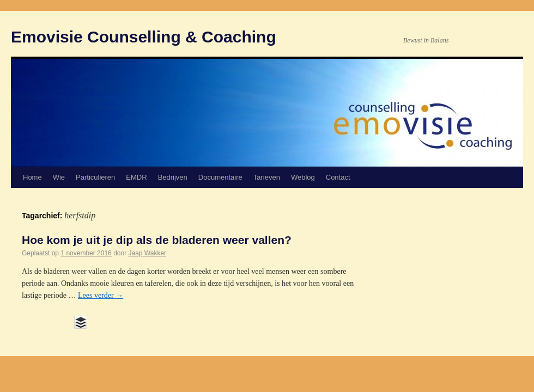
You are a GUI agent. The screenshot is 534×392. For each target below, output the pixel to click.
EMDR (136, 177)
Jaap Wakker (148, 253)
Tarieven (267, 177)
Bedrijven (173, 177)
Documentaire (220, 177)
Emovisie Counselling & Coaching (144, 37)
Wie (59, 177)
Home (32, 177)
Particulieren (95, 177)
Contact (338, 177)
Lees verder (101, 295)
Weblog (303, 177)
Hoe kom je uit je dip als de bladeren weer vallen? (157, 240)
